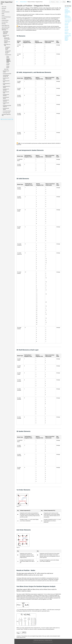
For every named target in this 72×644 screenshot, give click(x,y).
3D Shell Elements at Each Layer (68, 21)
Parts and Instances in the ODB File (7, 42)
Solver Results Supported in (6, 32)
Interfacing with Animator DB (6, 76)
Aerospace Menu (5, 22)
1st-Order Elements (67, 27)
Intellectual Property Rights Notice (39, 642)
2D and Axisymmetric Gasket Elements (68, 16)
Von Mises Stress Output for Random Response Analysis (68, 38)
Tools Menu (4, 19)
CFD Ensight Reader (7, 113)
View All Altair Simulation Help (8, 119)
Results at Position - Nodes (68, 33)
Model (3, 14)
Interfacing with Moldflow (6, 95)
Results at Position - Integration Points (9, 61)
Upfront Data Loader (6, 27)
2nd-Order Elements (67, 30)
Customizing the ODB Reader (8, 48)
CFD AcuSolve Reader (7, 111)
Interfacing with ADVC (7, 74)
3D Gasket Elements (67, 24)
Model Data (6, 69)
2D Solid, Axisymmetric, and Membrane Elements (68, 11)
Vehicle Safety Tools (5, 25)
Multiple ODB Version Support (7, 38)
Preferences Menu (5, 20)
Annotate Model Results (6, 17)
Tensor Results (8, 57)
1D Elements (67, 8)
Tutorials (3, 10)
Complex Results (8, 64)
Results (3, 15)
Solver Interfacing (5, 29)
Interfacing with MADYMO (6, 90)
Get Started (4, 8)
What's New (4, 7)
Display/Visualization (6, 12)
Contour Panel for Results (8, 52)
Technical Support (50, 642)
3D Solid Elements (68, 19)
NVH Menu (4, 24)
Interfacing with (6, 101)
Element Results (8, 55)
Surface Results (8, 67)
